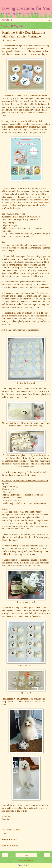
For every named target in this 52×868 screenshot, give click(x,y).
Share (5, 834)
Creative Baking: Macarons (24, 130)
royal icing (38, 426)
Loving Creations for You (26, 8)
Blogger (31, 865)
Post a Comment (10, 846)
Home (26, 855)
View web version (26, 860)
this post (20, 121)
